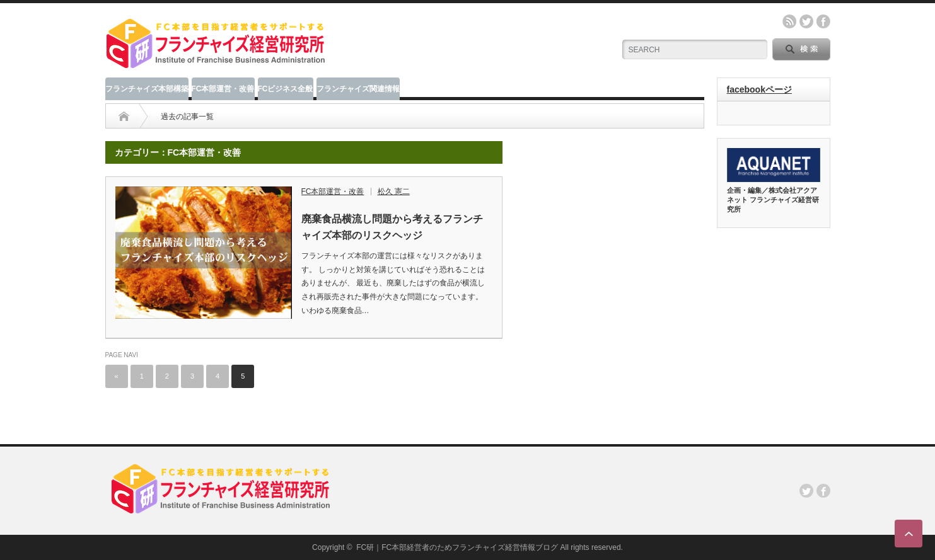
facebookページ (759, 89)
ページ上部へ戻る (909, 534)
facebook (823, 21)
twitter (806, 21)
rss (789, 21)
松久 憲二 (394, 191)
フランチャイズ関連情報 (358, 89)
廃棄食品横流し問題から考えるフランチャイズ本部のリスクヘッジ (392, 227)
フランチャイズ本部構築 (147, 89)
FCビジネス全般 (286, 89)
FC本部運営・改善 (223, 89)
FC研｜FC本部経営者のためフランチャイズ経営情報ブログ (457, 547)
